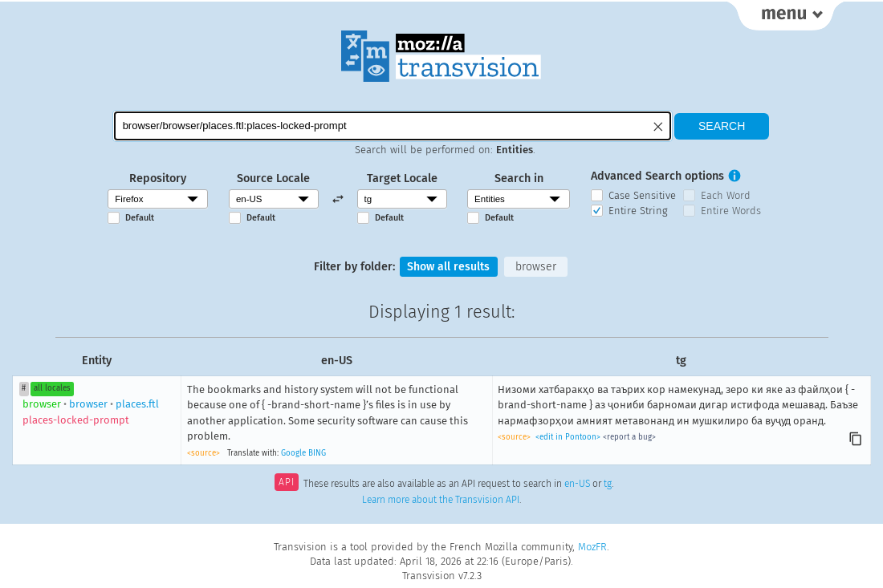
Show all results (449, 267)
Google (293, 453)
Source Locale (273, 178)
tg (608, 485)
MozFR (592, 547)
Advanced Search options (657, 176)
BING (317, 453)
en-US (577, 485)
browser (537, 267)
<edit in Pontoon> (568, 438)
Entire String (638, 211)
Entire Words (731, 211)
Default (140, 218)
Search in (519, 178)
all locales (52, 389)
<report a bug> (629, 438)
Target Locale (402, 178)
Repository (158, 178)
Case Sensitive (642, 195)
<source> (203, 453)
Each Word (726, 195)
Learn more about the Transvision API (441, 501)
